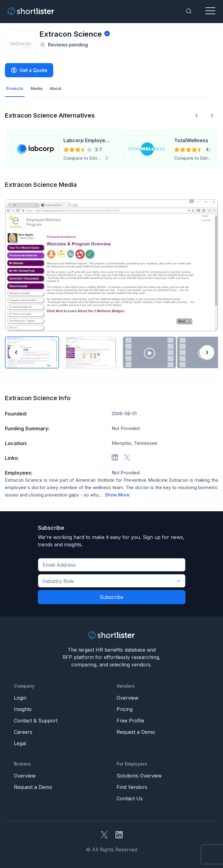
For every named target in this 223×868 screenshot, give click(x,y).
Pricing (125, 709)
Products (15, 88)
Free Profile (130, 721)
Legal (20, 743)
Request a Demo (136, 732)
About (56, 88)
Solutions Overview (139, 776)
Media (37, 88)
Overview (127, 698)
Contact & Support (36, 721)
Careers (23, 732)
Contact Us (130, 798)
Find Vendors (132, 787)
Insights (23, 709)
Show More (117, 495)
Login (20, 698)
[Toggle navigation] (210, 11)
